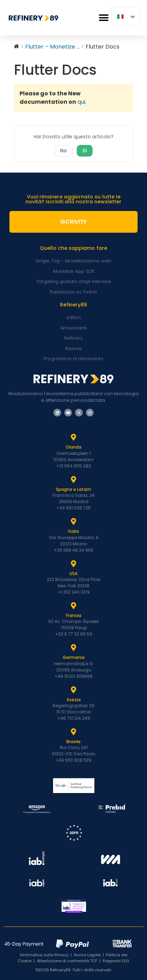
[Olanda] (74, 437)
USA (73, 574)
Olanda (73, 447)
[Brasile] (74, 732)
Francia (74, 615)
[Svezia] (74, 690)
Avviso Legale (87, 955)
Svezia (74, 700)
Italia (73, 531)
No (64, 151)
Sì (85, 151)
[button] (104, 18)
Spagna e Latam (73, 489)
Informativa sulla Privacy (44, 955)
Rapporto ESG (116, 961)
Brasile (73, 742)
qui (81, 102)
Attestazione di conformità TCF (67, 961)
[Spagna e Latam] (74, 480)
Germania (74, 657)
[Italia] (74, 522)
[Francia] (74, 606)
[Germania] (74, 648)
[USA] (74, 564)
